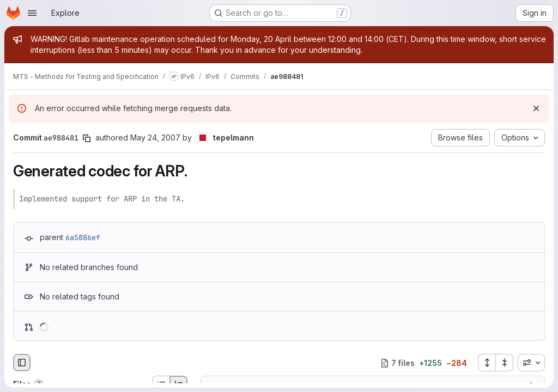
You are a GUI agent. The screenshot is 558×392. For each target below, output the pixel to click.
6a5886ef (83, 237)
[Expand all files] (487, 363)
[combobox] (531, 363)
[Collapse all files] (505, 363)
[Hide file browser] (22, 363)
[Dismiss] (536, 108)
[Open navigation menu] (32, 13)
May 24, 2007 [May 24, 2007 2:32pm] (155, 137)
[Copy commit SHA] (87, 138)
